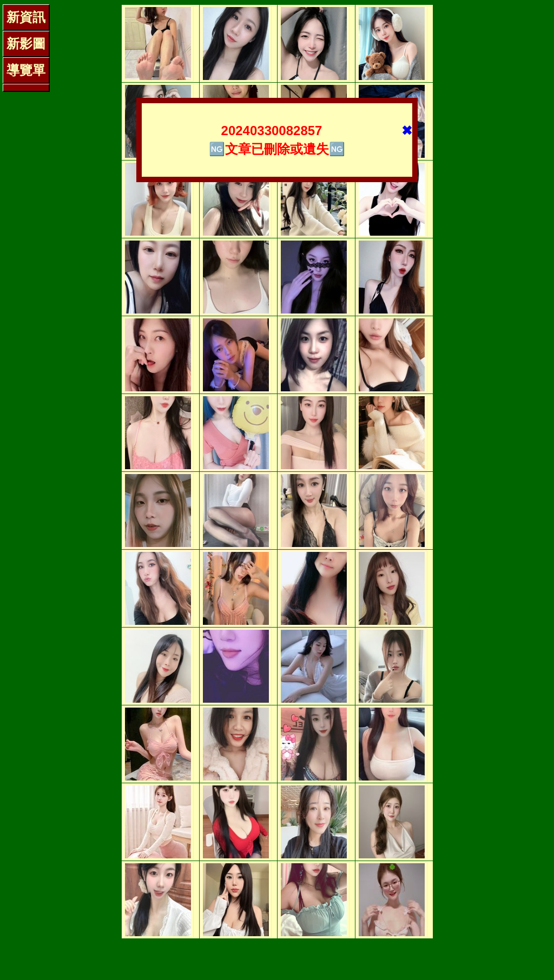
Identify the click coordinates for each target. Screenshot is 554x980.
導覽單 (26, 70)
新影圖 (26, 44)
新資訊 (26, 17)
